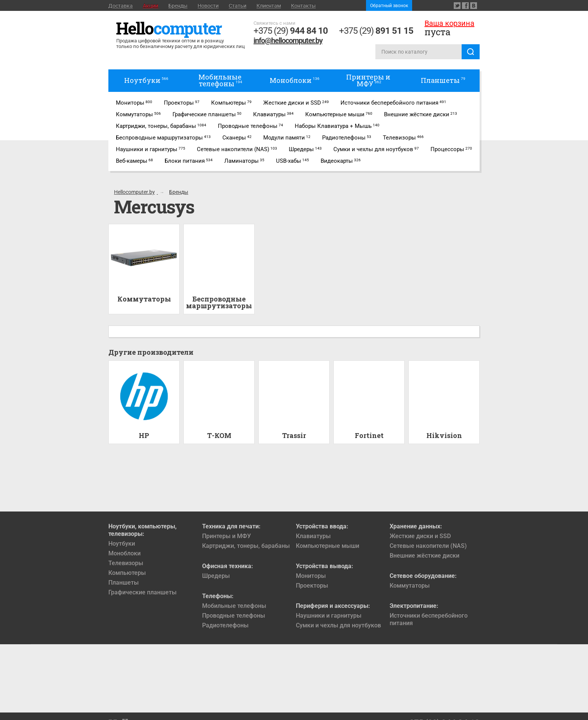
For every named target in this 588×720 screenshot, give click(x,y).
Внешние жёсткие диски (424, 556)
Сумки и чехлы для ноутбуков (338, 625)
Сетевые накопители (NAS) (428, 546)
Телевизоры (126, 563)
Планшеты (124, 583)
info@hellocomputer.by (288, 40)
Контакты (303, 6)
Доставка (121, 6)
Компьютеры (127, 573)
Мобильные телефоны (234, 606)
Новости (208, 6)
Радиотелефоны (225, 625)
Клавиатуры (313, 536)
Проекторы (312, 586)
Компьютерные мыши (328, 546)
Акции (151, 6)
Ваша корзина (449, 23)
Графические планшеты (142, 592)
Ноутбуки (122, 544)
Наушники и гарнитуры (329, 616)
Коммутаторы (410, 586)
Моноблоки (124, 553)
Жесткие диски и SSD (420, 536)
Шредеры (216, 576)
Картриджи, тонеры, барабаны (246, 546)
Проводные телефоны (234, 616)
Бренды (178, 6)
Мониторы (311, 576)
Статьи (238, 6)
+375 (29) (291, 31)
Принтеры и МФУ (226, 536)
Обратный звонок (389, 6)
